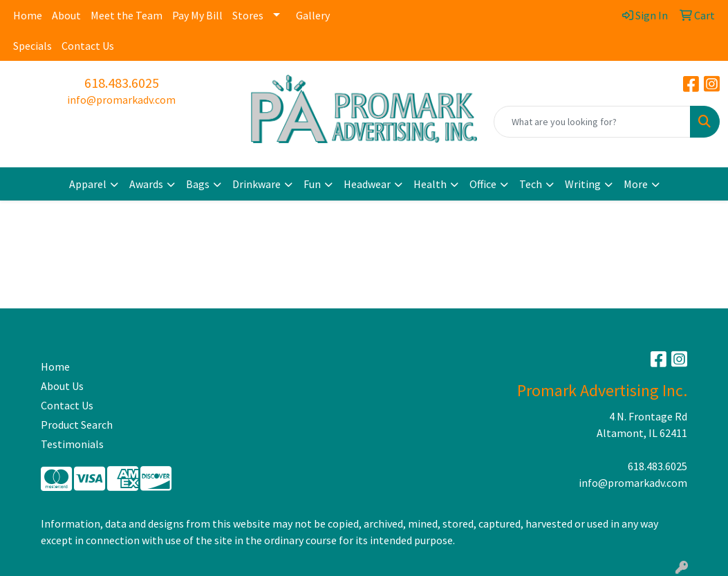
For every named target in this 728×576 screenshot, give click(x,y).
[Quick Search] (592, 122)
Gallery (313, 15)
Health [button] (430, 184)
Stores (248, 15)
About (66, 15)
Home (28, 15)
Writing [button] (583, 184)
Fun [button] (312, 184)
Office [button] (483, 184)
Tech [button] (531, 184)
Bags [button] (198, 184)
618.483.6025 (122, 83)
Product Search (77, 425)
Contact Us (88, 46)
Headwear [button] (367, 184)
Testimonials (72, 444)
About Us (62, 386)
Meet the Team (127, 15)
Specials (32, 46)
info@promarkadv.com (121, 100)
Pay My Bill (197, 15)
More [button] (636, 184)
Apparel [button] (88, 184)
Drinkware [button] (256, 184)
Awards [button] (146, 184)
